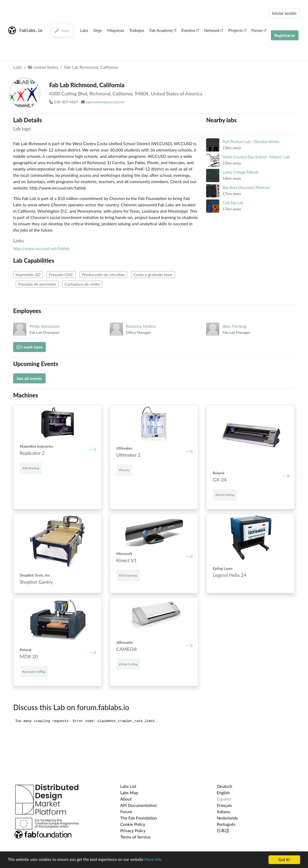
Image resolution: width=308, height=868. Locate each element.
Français (224, 805)
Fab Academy (163, 30)
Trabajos (137, 30)
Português (226, 824)
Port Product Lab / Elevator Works (251, 142)
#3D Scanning (128, 575)
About (126, 799)
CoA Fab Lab (233, 203)
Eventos (190, 30)
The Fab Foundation (139, 818)
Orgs (98, 30)
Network (213, 30)
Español (224, 799)
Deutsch (224, 786)
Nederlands (227, 818)
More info (162, 860)
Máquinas (116, 30)
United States (43, 67)
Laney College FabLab (240, 172)
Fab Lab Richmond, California (91, 67)
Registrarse (285, 35)
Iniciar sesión (284, 13)
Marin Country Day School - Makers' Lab (256, 157)
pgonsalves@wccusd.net (105, 102)
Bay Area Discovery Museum (246, 187)
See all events (29, 378)
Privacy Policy (133, 830)
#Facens (124, 470)
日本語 (223, 830)
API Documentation (139, 805)
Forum (259, 30)
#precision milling (34, 672)
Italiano (223, 811)
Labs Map (129, 793)
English (223, 793)
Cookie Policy (133, 824)
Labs (84, 30)
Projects (237, 30)
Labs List (128, 786)
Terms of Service (135, 837)
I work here (29, 347)
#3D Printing (31, 468)
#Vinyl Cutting (225, 495)
